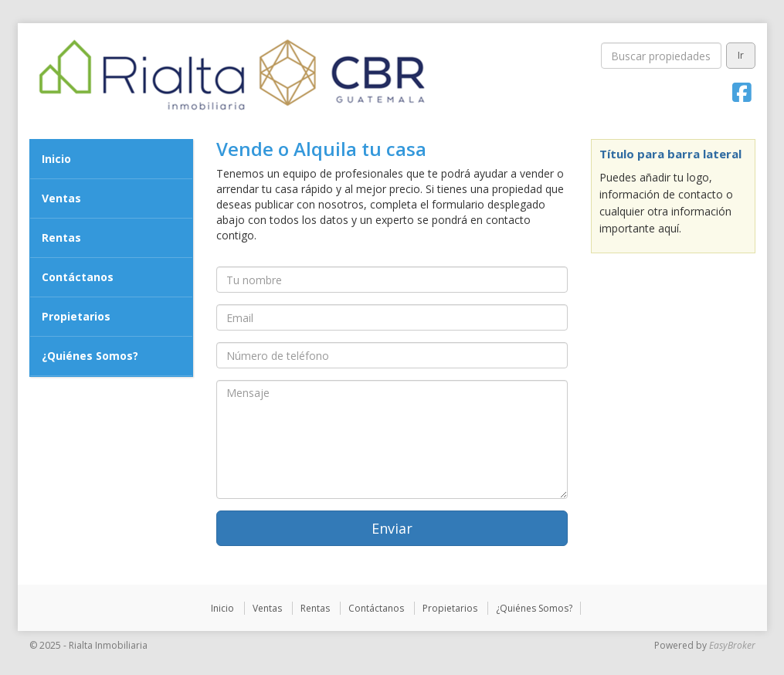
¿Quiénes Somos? (90, 356)
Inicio (56, 159)
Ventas (61, 198)
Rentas (61, 237)
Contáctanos (78, 277)
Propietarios (76, 316)
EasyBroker (732, 645)
